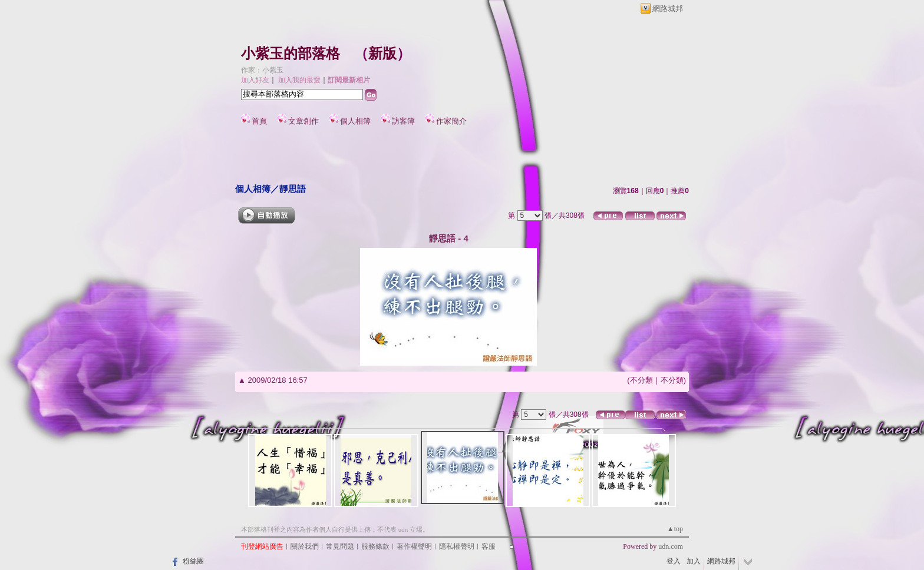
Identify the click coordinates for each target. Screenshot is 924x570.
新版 (382, 54)
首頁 (259, 121)
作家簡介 (451, 121)
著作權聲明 (414, 546)
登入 (674, 561)
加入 (694, 561)
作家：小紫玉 (262, 70)
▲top (675, 529)
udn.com (671, 546)
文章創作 (303, 121)
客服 (489, 546)
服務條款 (375, 546)
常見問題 (340, 546)
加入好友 (255, 80)
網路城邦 (668, 9)
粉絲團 (193, 561)
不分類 (641, 380)
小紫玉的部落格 (291, 54)
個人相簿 (355, 121)
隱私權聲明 (457, 546)
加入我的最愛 (299, 80)
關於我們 (305, 546)
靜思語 (293, 189)
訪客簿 (403, 121)
